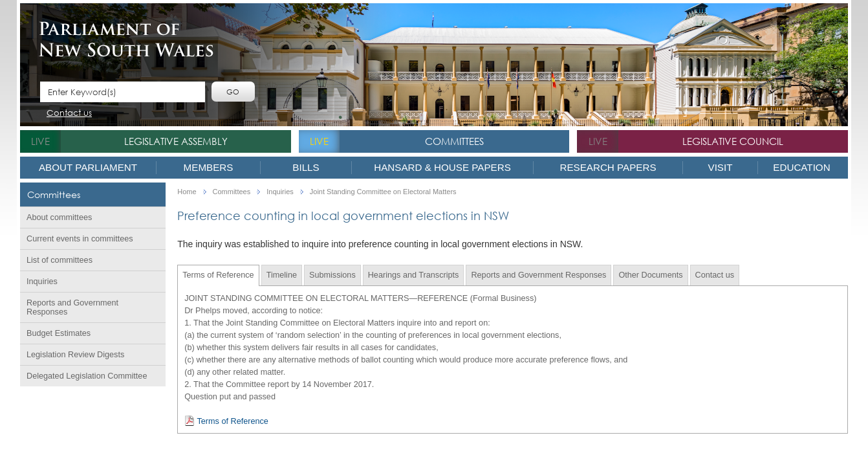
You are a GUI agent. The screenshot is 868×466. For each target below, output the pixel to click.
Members (209, 167)
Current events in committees (80, 239)
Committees (454, 141)
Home (187, 192)
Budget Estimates (59, 333)
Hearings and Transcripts (414, 275)
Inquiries (42, 282)
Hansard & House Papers (442, 167)
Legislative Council (733, 141)
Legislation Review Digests (75, 355)
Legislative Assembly (176, 141)
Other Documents (650, 275)
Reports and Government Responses (72, 307)
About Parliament (88, 167)
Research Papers (608, 167)
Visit (721, 167)
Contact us (69, 114)
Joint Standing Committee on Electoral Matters (383, 192)
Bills (306, 167)
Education (801, 167)
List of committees (60, 260)
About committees (59, 217)
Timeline (282, 275)
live (40, 141)
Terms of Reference (218, 275)
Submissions (332, 275)
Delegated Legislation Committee (87, 376)
